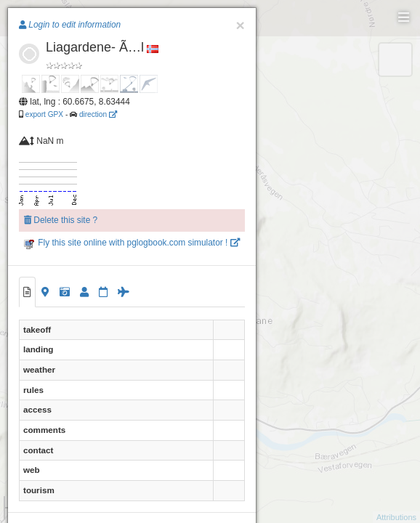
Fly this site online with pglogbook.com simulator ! (132, 243)
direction (98, 114)
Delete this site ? (61, 220)
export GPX (44, 114)
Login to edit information (70, 25)
